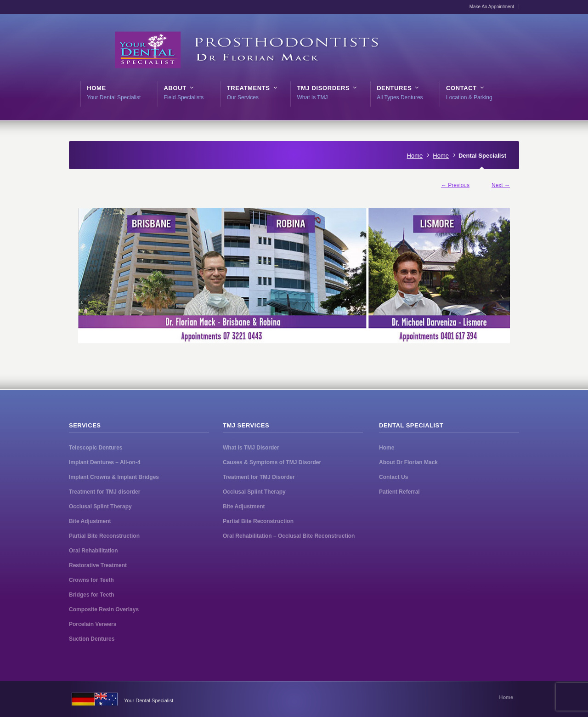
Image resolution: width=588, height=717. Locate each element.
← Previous (455, 185)
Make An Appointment (492, 7)
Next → (501, 185)
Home (415, 156)
